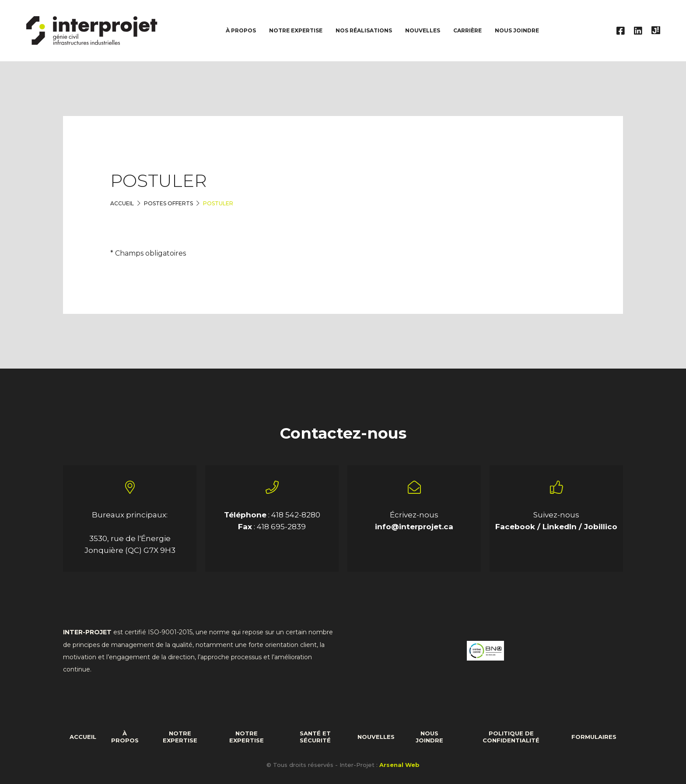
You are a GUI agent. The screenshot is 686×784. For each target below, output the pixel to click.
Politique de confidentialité (511, 737)
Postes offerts (168, 203)
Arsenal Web (399, 765)
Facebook (516, 527)
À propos (125, 737)
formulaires (594, 737)
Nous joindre (517, 31)
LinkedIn (561, 527)
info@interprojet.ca (414, 527)
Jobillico (601, 527)
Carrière (467, 31)
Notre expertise (180, 737)
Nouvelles (423, 31)
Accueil (122, 203)
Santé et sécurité (315, 737)
